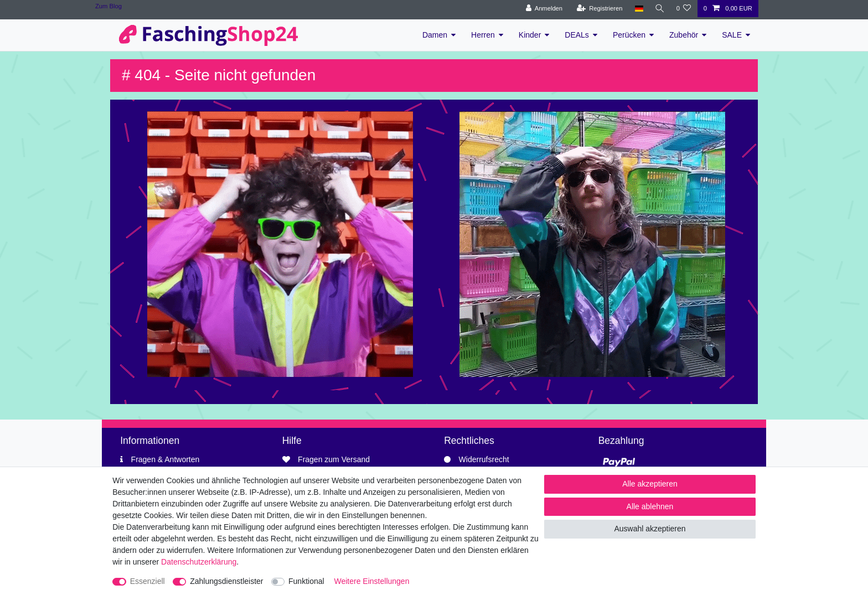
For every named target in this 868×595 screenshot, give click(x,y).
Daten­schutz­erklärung (199, 562)
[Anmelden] (543, 9)
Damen (435, 35)
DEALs (577, 35)
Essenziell (148, 581)
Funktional (306, 581)
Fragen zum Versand (334, 459)
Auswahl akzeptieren (650, 529)
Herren (483, 35)
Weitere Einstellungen (372, 581)
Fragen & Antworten (166, 459)
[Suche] (659, 9)
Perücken (629, 35)
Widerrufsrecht (484, 459)
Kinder (530, 35)
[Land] (637, 9)
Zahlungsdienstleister (226, 581)
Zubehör (684, 35)
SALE (732, 35)
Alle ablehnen (650, 506)
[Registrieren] (598, 9)
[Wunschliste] (683, 9)
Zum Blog (108, 6)
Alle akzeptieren (650, 484)
